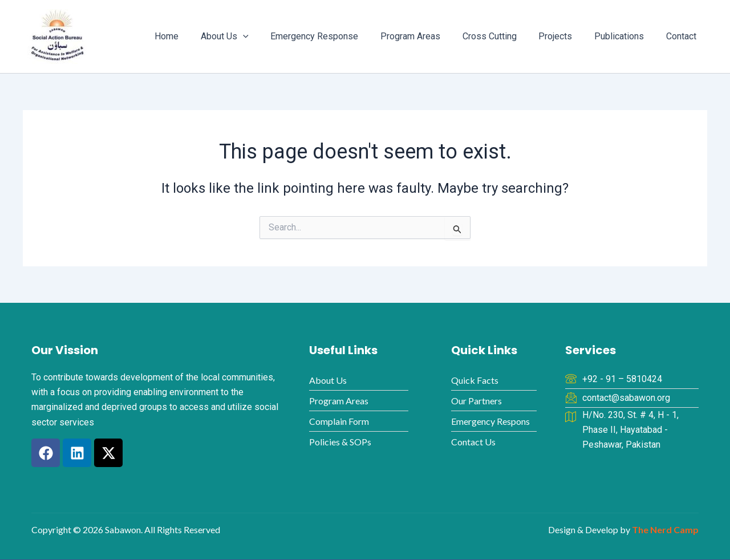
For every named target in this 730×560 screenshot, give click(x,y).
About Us (249, 36)
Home (195, 36)
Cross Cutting (503, 36)
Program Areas (427, 36)
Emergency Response (335, 36)
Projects (565, 36)
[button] (267, 36)
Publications (625, 36)
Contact (683, 36)
